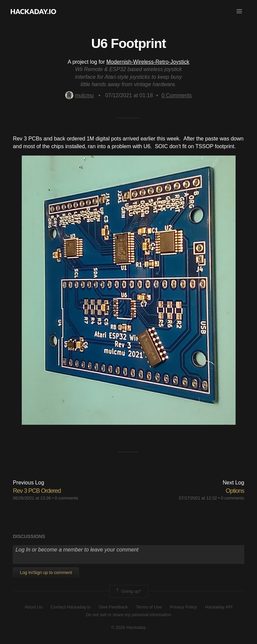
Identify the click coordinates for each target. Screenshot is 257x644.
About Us (33, 607)
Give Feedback (113, 607)
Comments (177, 95)
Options (235, 491)
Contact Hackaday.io (70, 607)
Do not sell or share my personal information (128, 615)
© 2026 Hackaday (128, 627)
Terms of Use (149, 607)
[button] (239, 11)
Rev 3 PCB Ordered (37, 491)
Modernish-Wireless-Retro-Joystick (148, 62)
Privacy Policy (184, 607)
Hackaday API (219, 607)
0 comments (67, 498)
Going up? (128, 591)
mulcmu (79, 95)
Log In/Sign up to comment (46, 572)
